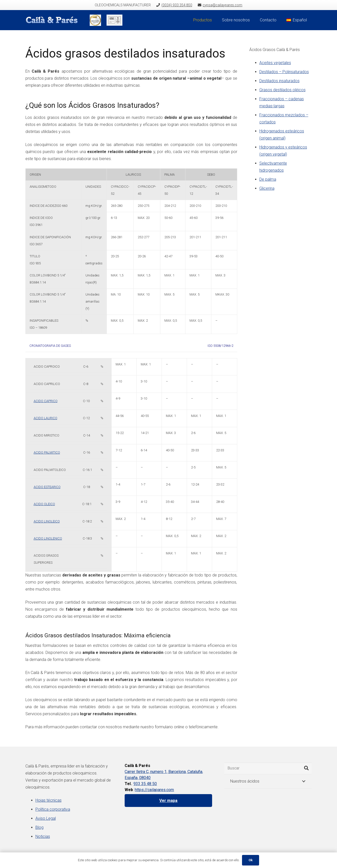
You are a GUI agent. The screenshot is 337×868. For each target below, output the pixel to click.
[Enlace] (55, 20)
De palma (268, 179)
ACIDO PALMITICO (47, 452)
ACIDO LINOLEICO (47, 521)
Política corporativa (53, 809)
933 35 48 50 (145, 784)
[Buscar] (268, 768)
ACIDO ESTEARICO (47, 487)
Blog (39, 827)
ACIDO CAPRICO (46, 401)
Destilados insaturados (279, 81)
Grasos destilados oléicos (282, 90)
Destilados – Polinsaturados (284, 72)
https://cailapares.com (154, 790)
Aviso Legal (46, 818)
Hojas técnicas (49, 800)
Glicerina (267, 188)
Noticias (43, 836)
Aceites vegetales (275, 63)
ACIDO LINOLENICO (48, 538)
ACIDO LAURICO (45, 418)
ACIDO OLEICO (44, 504)
